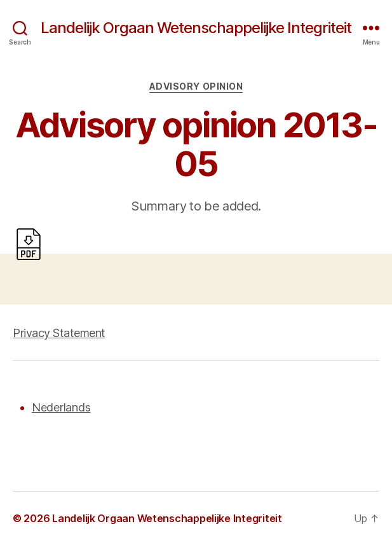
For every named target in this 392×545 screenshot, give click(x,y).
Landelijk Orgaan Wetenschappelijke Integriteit (196, 28)
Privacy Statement (59, 333)
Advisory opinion (196, 86)
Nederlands (61, 407)
